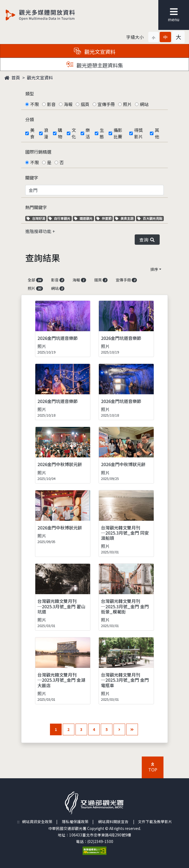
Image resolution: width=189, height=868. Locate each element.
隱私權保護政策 (75, 821)
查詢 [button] (147, 240)
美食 (32, 133)
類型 (30, 94)
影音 (51, 104)
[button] (153, 37)
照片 (127, 104)
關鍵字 (32, 178)
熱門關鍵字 (36, 207)
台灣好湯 (37, 218)
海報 (68, 104)
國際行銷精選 (38, 152)
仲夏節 (105, 218)
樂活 (88, 133)
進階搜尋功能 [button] (39, 231)
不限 (34, 104)
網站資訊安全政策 (37, 821)
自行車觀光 (59, 218)
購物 (60, 133)
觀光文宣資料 (40, 77)
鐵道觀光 (84, 218)
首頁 (12, 77)
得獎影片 (138, 133)
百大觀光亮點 (150, 218)
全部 (35, 280)
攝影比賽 (118, 133)
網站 (144, 104)
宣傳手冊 (106, 104)
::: (18, 821)
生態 (102, 133)
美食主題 (125, 218)
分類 (30, 119)
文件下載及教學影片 (155, 821)
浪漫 (46, 133)
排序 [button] (154, 269)
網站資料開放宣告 (113, 821)
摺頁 (85, 104)
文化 (74, 133)
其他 (157, 133)
